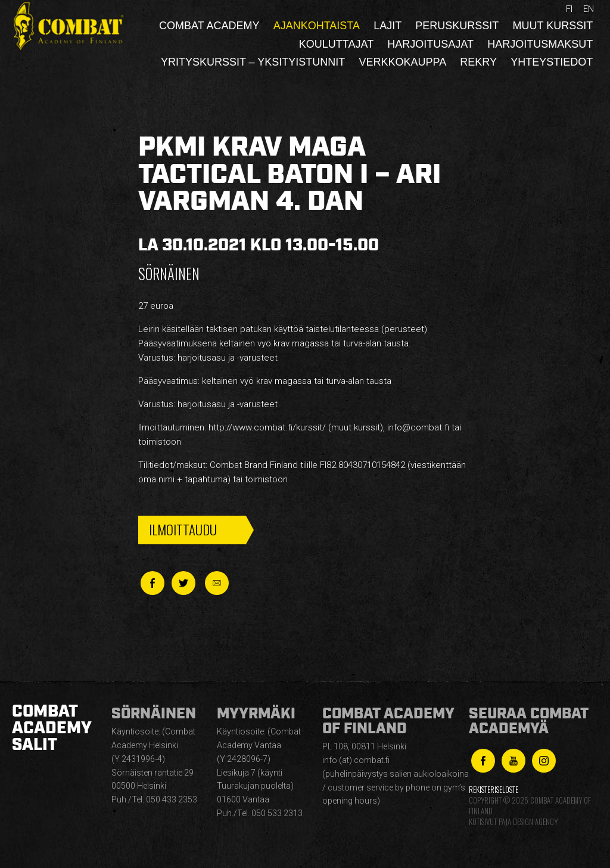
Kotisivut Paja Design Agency (513, 822)
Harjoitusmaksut (540, 44)
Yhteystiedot (552, 62)
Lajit (388, 26)
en (589, 9)
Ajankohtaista (317, 26)
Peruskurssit (457, 26)
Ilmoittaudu (183, 529)
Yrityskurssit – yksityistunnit (253, 62)
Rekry (478, 62)
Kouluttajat (336, 44)
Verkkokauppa (402, 62)
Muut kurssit (553, 26)
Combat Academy (209, 26)
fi (569, 9)
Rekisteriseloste (494, 790)
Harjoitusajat (430, 44)
